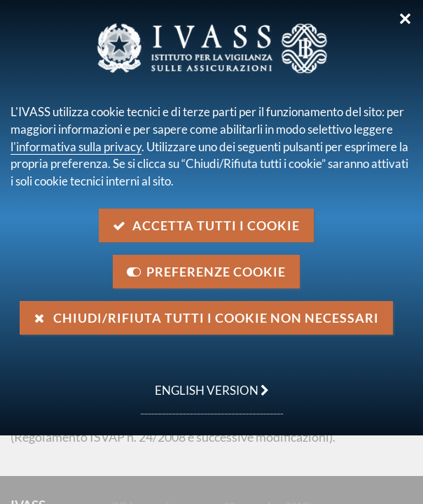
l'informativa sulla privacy (76, 147)
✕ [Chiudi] (405, 19)
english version (205, 383)
